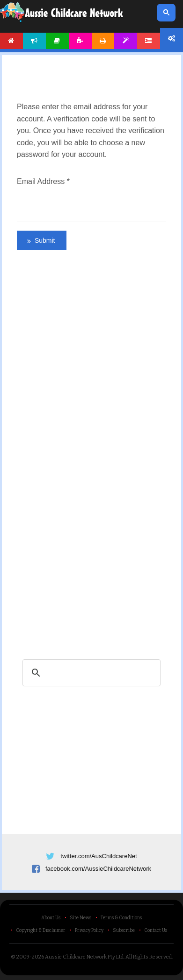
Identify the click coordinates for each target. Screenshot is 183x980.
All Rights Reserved (149, 957)
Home (11, 41)
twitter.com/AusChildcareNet (99, 856)
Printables (103, 41)
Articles (57, 41)
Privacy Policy (89, 931)
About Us (51, 918)
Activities (80, 41)
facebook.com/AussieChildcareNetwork (98, 869)
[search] (90, 673)
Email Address (43, 181)
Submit (44, 240)
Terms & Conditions (121, 918)
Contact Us (156, 931)
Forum (149, 41)
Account (172, 39)
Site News (81, 918)
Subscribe (124, 931)
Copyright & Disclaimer (41, 931)
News (34, 41)
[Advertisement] (92, 70)
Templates (126, 41)
